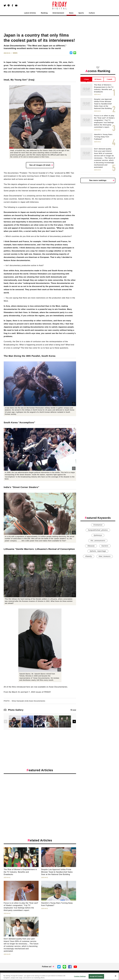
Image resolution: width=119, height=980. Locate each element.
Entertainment (58, 13)
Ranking (44, 13)
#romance (98, 525)
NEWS (15, 53)
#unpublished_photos (98, 530)
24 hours (98, 79)
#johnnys (98, 535)
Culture (92, 13)
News (71, 13)
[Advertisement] (40, 796)
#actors (105, 546)
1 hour (86, 79)
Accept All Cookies (96, 976)
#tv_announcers (98, 541)
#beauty (91, 546)
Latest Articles (30, 13)
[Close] (116, 976)
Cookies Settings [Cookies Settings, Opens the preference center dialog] (80, 976)
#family (89, 556)
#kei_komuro (105, 556)
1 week (109, 79)
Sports (81, 13)
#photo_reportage (98, 551)
